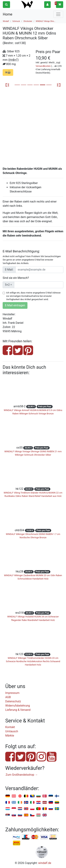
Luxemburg (8, 809)
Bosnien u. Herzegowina (32, 796)
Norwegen (26, 809)
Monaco (14, 809)
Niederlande (20, 809)
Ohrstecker (28, 21)
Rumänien (45, 809)
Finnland (57, 796)
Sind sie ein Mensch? (16, 278)
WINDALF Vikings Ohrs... (46, 21)
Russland (51, 809)
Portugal (38, 809)
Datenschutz (13, 701)
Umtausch (12, 731)
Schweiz (20, 796)
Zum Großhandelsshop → (22, 775)
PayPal (17, 837)
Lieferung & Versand (18, 710)
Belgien (26, 796)
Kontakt (10, 727)
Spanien (26, 815)
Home (8, 14)
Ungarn (38, 815)
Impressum (12, 693)
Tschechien (32, 815)
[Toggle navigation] (58, 14)
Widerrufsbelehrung (18, 706)
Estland (51, 796)
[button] (47, 4)
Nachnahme (17, 843)
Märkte (10, 736)
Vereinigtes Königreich (45, 815)
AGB (8, 697)
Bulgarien (38, 796)
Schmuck (16, 21)
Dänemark (45, 796)
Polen (32, 809)
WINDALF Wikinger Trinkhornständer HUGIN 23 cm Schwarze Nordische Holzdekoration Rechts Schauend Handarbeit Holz (33, 661)
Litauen (57, 803)
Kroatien (38, 803)
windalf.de (45, 863)
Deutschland (8, 796)
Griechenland (14, 803)
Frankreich (8, 803)
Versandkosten (43, 66)
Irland (20, 803)
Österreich (14, 796)
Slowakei (14, 815)
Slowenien (20, 815)
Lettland (45, 803)
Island (26, 803)
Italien (32, 803)
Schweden (57, 809)
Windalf (6, 21)
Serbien (8, 815)
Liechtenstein (51, 803)
